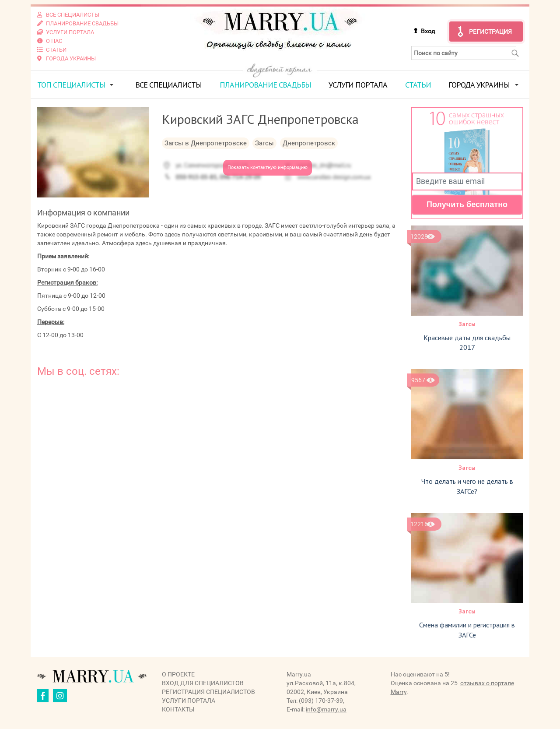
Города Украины (479, 85)
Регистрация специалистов (208, 692)
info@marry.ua (326, 709)
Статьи (418, 85)
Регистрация (490, 32)
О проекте (178, 674)
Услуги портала (358, 85)
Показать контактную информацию (268, 167)
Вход (428, 31)
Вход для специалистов (203, 683)
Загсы (467, 324)
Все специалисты (168, 85)
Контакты (178, 709)
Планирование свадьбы (265, 85)
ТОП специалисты (71, 85)
